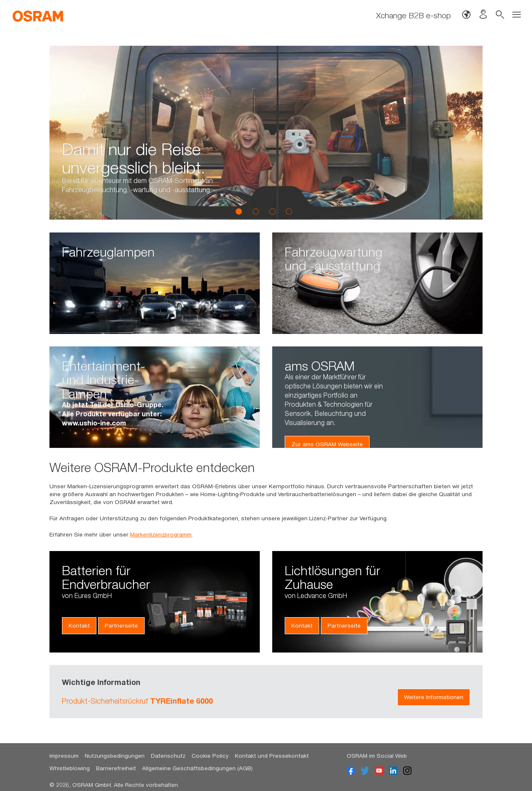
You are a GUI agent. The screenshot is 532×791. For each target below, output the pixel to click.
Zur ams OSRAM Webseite (327, 444)
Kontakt (79, 625)
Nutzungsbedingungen (115, 756)
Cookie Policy (210, 756)
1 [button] (239, 211)
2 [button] (256, 211)
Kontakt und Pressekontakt (272, 756)
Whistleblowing (70, 768)
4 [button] (289, 211)
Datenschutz (168, 756)
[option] (266, 133)
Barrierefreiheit (116, 768)
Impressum (64, 756)
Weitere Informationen (434, 697)
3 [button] (272, 211)
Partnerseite (121, 625)
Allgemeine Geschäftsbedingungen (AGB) (197, 768)
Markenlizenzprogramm (161, 534)
